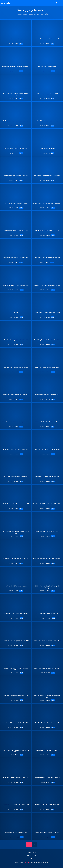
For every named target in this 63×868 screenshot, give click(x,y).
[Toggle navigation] (60, 3)
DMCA (31, 858)
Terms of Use (32, 852)
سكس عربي (6, 3)
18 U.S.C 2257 (32, 855)
